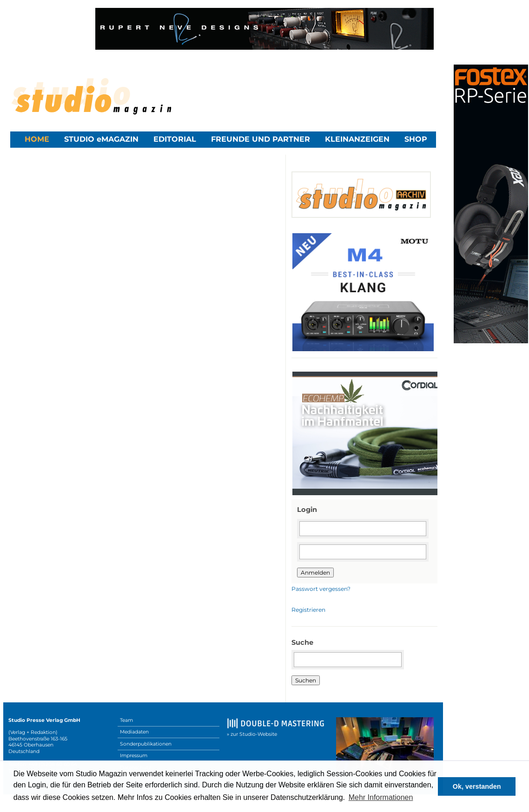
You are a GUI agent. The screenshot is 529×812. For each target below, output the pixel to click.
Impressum (134, 756)
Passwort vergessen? (321, 589)
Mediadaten (134, 732)
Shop (416, 139)
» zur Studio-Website (252, 734)
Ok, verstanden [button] (477, 786)
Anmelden (315, 573)
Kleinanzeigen (357, 139)
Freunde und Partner (261, 139)
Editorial (175, 139)
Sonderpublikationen (146, 744)
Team (126, 720)
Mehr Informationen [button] (381, 797)
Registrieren (308, 610)
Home (37, 139)
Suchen (306, 680)
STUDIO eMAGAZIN (101, 139)
